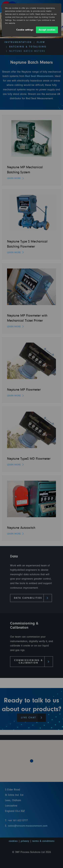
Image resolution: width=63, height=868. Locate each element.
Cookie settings (25, 30)
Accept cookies (47, 30)
